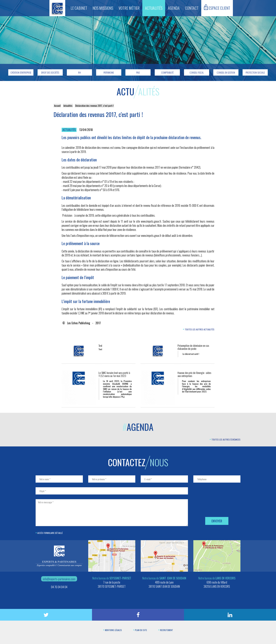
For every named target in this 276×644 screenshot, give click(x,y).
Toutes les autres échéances (225, 439)
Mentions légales (112, 630)
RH (80, 72)
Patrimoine (109, 72)
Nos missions (103, 8)
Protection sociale (255, 72)
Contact (192, 8)
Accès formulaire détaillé (49, 533)
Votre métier (129, 8)
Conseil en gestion (226, 72)
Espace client (217, 8)
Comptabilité (167, 72)
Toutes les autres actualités (199, 329)
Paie (138, 72)
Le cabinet (79, 8)
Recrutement (166, 630)
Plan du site (140, 630)
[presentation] (221, 506)
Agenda (174, 8)
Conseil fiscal (197, 72)
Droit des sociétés (50, 72)
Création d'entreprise (21, 72)
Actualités (154, 8)
